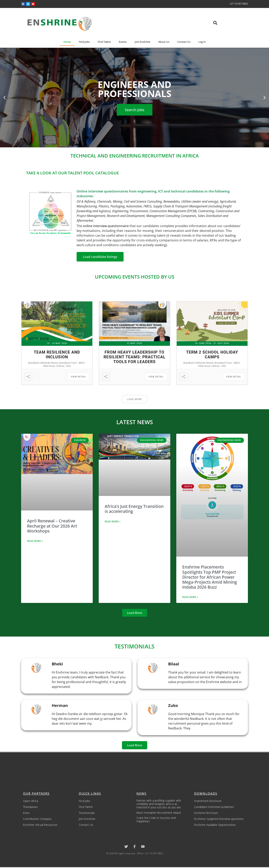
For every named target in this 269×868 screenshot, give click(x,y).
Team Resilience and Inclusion (57, 355)
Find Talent (104, 42)
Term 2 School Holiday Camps (212, 355)
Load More (135, 399)
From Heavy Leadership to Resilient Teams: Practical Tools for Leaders (134, 357)
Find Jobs (84, 42)
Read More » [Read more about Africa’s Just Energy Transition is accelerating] (113, 521)
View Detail (78, 377)
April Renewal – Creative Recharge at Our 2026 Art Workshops (52, 526)
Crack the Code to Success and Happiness (156, 819)
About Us (164, 42)
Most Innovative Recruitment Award (159, 813)
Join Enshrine (142, 42)
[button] (215, 23)
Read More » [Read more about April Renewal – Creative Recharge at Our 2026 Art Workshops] (35, 541)
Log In (202, 42)
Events (123, 42)
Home (67, 42)
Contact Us (184, 42)
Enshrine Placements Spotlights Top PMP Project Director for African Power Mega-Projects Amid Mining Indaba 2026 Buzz (210, 577)
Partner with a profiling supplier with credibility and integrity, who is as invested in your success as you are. (159, 804)
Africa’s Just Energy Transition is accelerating (134, 509)
